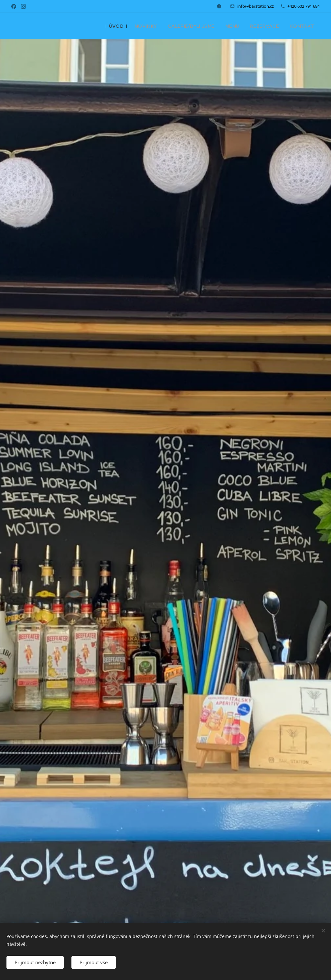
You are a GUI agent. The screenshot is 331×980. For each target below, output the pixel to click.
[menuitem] (130, 26)
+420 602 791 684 (304, 6)
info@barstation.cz (256, 6)
